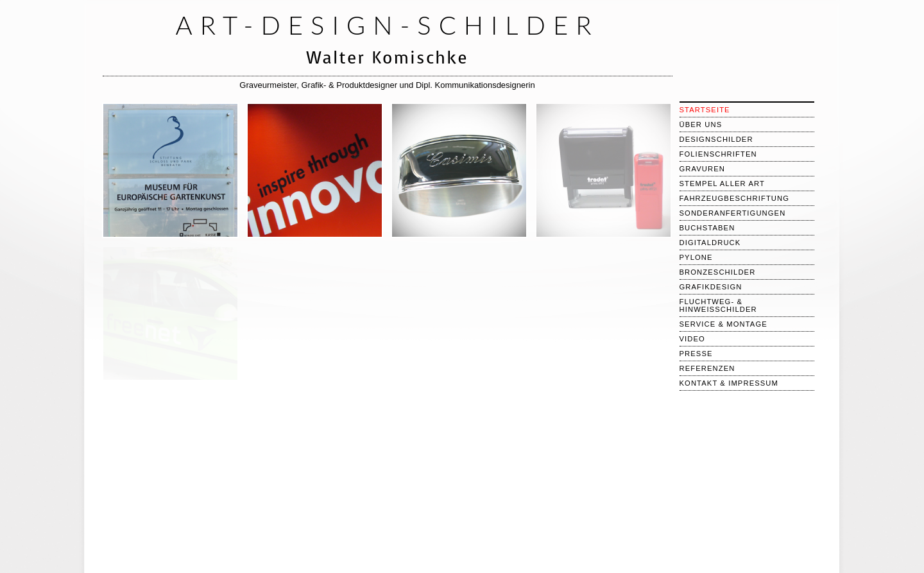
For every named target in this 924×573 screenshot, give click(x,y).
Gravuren (703, 169)
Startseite (705, 110)
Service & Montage (723, 324)
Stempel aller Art (722, 184)
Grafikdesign (711, 287)
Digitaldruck (710, 243)
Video (692, 339)
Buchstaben (707, 228)
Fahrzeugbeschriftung (735, 198)
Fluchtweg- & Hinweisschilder (718, 305)
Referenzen (707, 368)
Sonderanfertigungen (733, 213)
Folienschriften (718, 154)
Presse (696, 354)
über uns (701, 124)
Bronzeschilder (718, 272)
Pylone (696, 257)
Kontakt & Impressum (729, 383)
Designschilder (716, 139)
